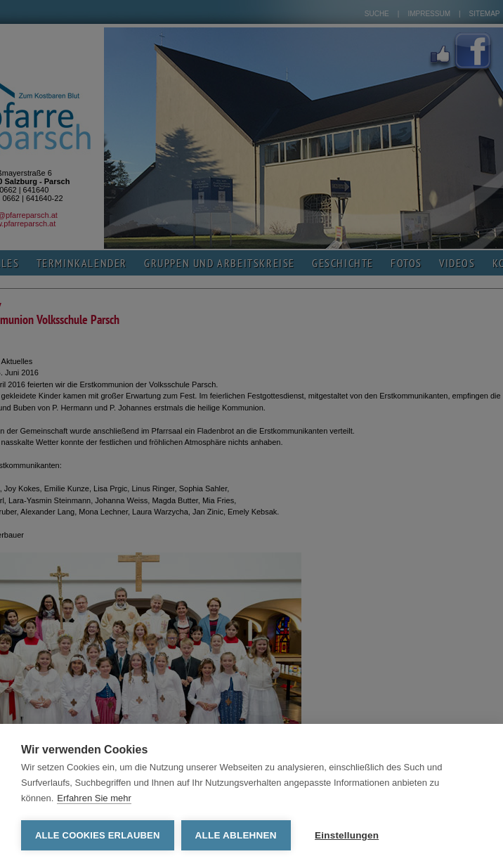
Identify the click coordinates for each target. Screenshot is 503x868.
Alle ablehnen (236, 835)
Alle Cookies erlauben (98, 835)
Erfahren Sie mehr (94, 798)
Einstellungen (347, 835)
